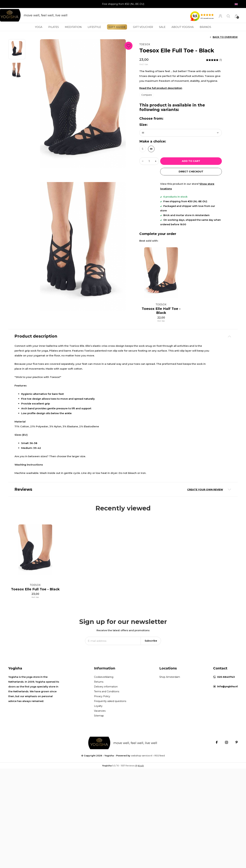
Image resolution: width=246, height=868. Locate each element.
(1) (221, 60)
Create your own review (205, 490)
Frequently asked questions (110, 730)
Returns (99, 710)
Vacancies (100, 739)
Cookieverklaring (104, 705)
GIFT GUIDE (117, 27)
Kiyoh (141, 794)
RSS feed (160, 784)
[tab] (123, 336)
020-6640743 (226, 705)
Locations (168, 697)
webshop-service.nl (142, 784)
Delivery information (106, 715)
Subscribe (151, 669)
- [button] (143, 161)
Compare (147, 95)
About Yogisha (183, 27)
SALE (162, 27)
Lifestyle (94, 27)
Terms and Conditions (107, 720)
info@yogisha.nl (227, 715)
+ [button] (156, 161)
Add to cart (191, 161)
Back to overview (225, 37)
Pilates (54, 27)
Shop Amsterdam (170, 705)
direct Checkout (191, 172)
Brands (205, 27)
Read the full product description (161, 88)
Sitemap (99, 744)
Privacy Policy (102, 725)
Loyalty (98, 734)
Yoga (39, 27)
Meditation (73, 27)
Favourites (128, 45)
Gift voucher (143, 27)
